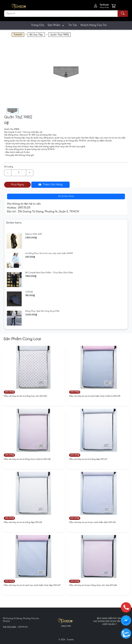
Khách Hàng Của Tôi (93, 25)
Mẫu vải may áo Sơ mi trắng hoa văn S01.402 (25, 396)
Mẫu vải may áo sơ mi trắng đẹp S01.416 (23, 522)
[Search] (66, 14)
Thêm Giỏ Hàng (50, 185)
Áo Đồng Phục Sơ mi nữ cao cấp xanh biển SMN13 (49, 253)
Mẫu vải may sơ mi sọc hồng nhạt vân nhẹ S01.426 (93, 585)
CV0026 (29, 292)
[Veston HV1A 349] (33, 234)
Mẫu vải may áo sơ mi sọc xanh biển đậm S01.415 (92, 522)
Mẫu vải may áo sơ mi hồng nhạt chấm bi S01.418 (27, 459)
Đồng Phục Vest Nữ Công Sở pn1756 (42, 311)
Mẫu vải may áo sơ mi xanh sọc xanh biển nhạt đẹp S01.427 (32, 585)
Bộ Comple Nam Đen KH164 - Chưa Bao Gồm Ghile (49, 273)
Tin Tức (73, 25)
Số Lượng (9, 167)
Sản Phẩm (56, 25)
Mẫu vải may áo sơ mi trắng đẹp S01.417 (88, 459)
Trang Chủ (38, 25)
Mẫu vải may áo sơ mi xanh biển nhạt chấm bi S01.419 (95, 396)
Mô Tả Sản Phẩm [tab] (66, 196)
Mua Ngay (17, 185)
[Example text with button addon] (19, 173)
